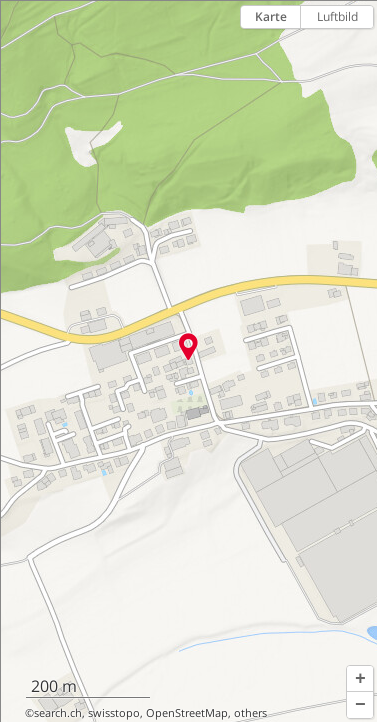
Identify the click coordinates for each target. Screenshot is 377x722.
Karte (271, 16)
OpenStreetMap (187, 713)
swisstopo (114, 713)
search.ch (58, 713)
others (250, 713)
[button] (360, 679)
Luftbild (337, 16)
